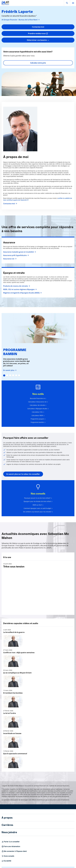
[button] (67, 3)
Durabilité (6, 861)
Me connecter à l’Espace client (14, 851)
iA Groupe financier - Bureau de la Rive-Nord (21, 20)
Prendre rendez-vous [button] (38, 33)
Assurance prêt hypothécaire (16, 255)
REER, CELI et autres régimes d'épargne (20, 289)
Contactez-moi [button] (38, 27)
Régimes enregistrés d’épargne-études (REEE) (22, 293)
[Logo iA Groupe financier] (5, 4)
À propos (7, 818)
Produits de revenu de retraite (16, 286)
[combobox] (38, 40)
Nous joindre (9, 832)
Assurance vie (10, 259)
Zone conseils (8, 856)
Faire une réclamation (11, 847)
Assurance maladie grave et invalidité (19, 252)
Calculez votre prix (38, 63)
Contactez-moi (10, 204)
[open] (73, 3)
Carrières (7, 825)
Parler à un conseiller (11, 842)
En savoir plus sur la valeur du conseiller (23, 474)
